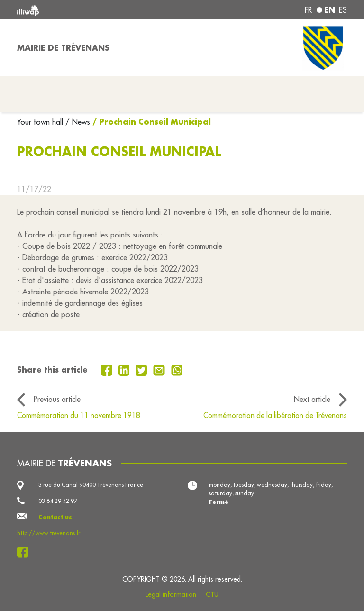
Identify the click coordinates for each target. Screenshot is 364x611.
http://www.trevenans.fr (49, 533)
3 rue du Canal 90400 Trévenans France (91, 485)
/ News (78, 122)
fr (308, 10)
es (343, 10)
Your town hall (41, 122)
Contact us (55, 517)
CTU (212, 594)
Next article (312, 399)
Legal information (171, 594)
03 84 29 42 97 (58, 501)
